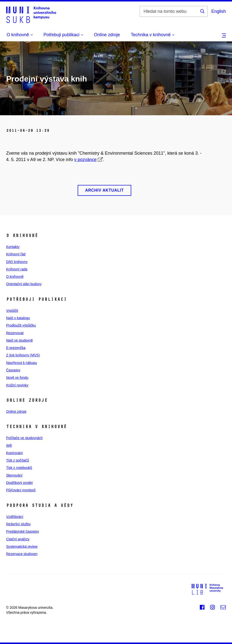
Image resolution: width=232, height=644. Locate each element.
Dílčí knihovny (17, 262)
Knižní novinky (17, 385)
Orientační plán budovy (24, 284)
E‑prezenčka (16, 348)
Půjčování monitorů (21, 490)
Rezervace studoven (22, 554)
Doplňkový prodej (19, 483)
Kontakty (13, 247)
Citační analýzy (18, 539)
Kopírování (14, 453)
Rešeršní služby (18, 524)
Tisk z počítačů (18, 460)
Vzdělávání (15, 517)
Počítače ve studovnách (24, 438)
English (219, 11)
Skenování (14, 475)
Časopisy (13, 370)
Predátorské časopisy (23, 531)
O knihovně (15, 277)
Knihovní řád (16, 254)
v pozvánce (85, 160)
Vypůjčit (12, 311)
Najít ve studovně (19, 340)
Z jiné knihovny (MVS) (23, 355)
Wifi (9, 446)
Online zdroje (107, 35)
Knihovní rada (17, 269)
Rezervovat (15, 333)
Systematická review (22, 546)
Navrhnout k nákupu (22, 363)
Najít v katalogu (18, 318)
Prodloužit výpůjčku (21, 325)
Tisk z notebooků (19, 468)
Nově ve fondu (17, 378)
